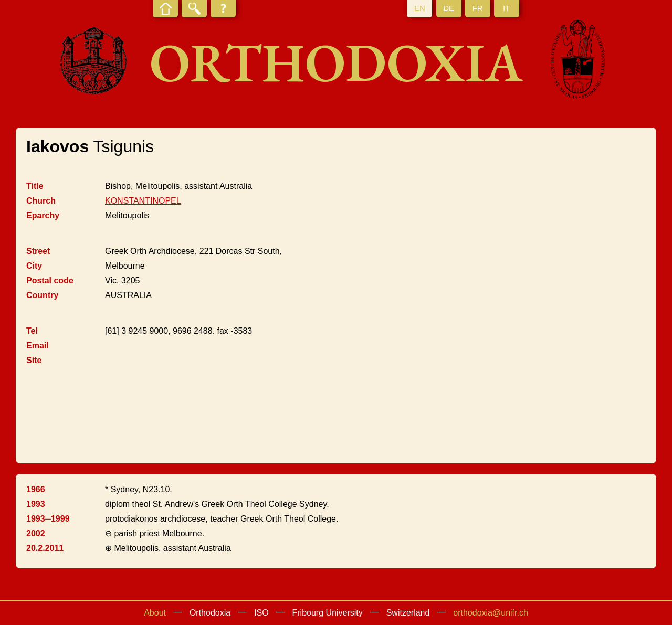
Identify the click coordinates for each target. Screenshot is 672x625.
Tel (32, 331)
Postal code (50, 280)
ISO (261, 613)
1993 (36, 504)
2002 (36, 533)
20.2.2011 (45, 548)
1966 (36, 489)
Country (42, 295)
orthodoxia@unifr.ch (491, 613)
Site (34, 360)
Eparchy (43, 215)
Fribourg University (328, 613)
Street (38, 251)
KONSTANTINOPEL (143, 201)
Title (35, 186)
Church (41, 201)
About (155, 613)
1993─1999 (48, 519)
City (34, 266)
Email (38, 346)
